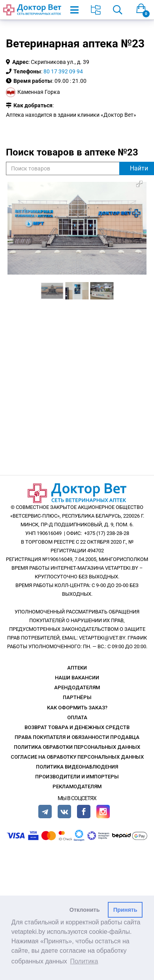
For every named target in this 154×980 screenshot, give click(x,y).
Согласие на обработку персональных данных (77, 757)
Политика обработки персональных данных (77, 747)
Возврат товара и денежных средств (77, 727)
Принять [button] (125, 910)
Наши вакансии (77, 678)
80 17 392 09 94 (63, 71)
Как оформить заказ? (77, 708)
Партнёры (77, 697)
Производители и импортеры (77, 777)
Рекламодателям (77, 786)
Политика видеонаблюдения (77, 767)
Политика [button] (84, 961)
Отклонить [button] (85, 910)
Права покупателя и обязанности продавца (77, 737)
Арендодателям (77, 687)
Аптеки (77, 668)
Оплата (77, 717)
